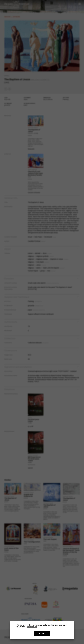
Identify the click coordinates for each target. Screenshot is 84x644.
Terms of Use (32, 627)
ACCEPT (42, 633)
